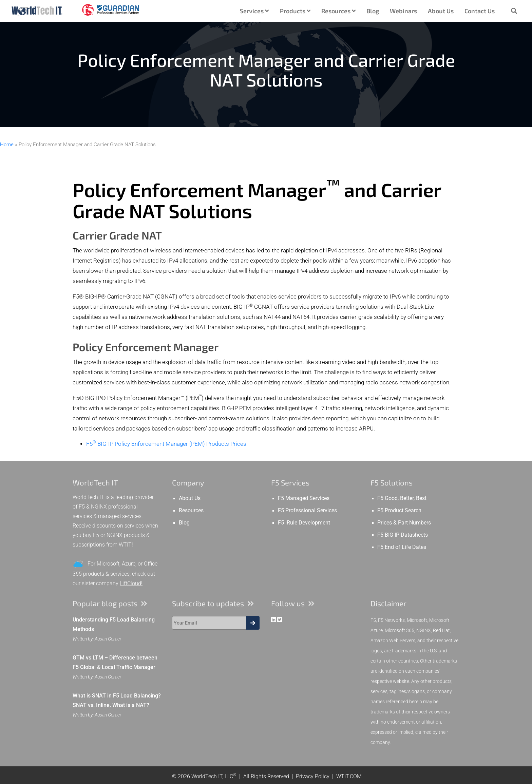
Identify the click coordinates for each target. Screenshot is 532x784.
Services (254, 11)
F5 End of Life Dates (402, 547)
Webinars (403, 11)
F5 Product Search (399, 511)
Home (7, 145)
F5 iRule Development (304, 523)
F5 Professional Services (307, 511)
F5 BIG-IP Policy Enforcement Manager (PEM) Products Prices (166, 444)
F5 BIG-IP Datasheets (403, 535)
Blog (373, 11)
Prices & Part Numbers (404, 523)
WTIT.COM (349, 776)
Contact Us (480, 11)
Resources (338, 11)
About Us (441, 11)
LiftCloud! (131, 583)
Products (295, 11)
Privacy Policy (313, 776)
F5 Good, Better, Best (402, 498)
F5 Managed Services (304, 498)
